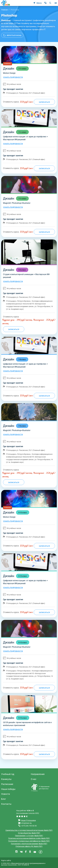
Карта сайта (6, 860)
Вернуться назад (14, 35)
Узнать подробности (13, 77)
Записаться (44, 102)
